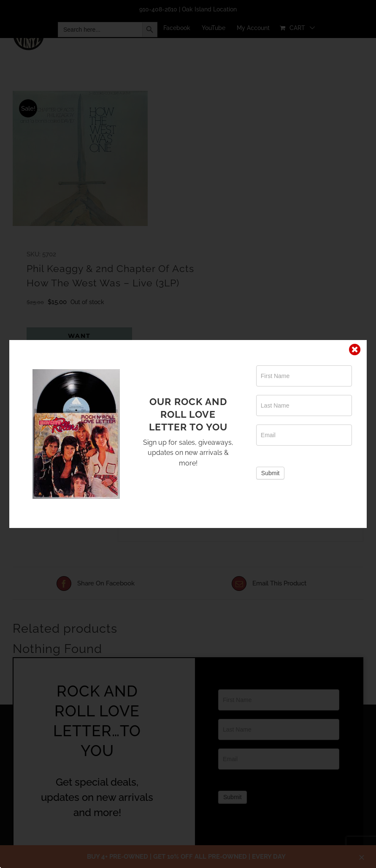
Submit (271, 473)
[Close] (355, 350)
